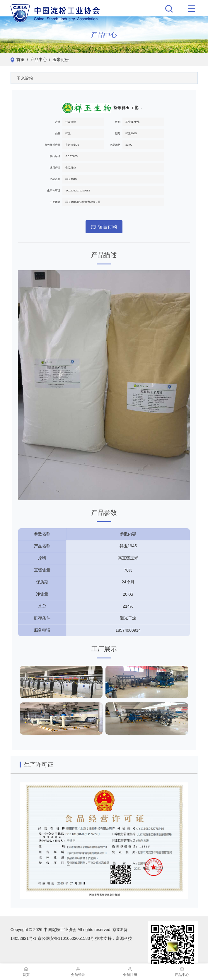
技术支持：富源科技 (114, 938)
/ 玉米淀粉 (58, 60)
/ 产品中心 (36, 60)
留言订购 (104, 227)
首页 (21, 60)
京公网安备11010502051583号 (66, 938)
